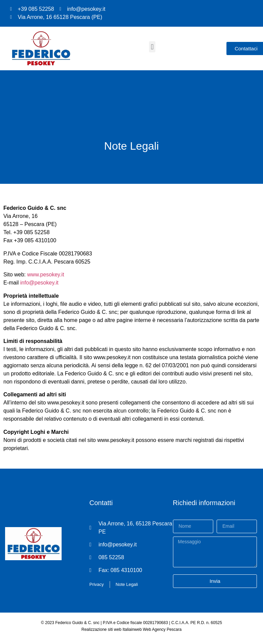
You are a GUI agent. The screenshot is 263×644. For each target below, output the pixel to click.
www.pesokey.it (46, 275)
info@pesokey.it (39, 283)
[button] (152, 47)
